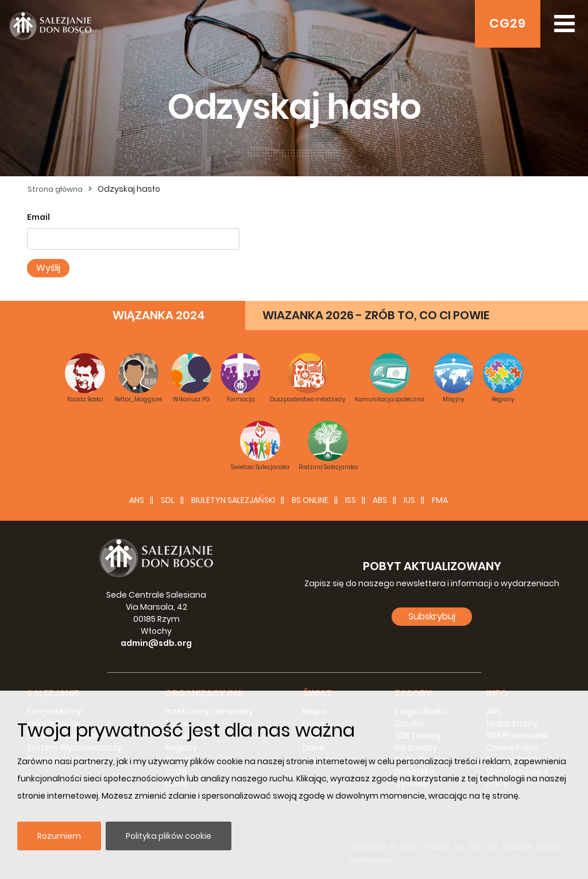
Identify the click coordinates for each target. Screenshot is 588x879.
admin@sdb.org (156, 643)
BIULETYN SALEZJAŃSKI (233, 500)
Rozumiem (59, 836)
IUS (409, 500)
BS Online (310, 500)
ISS (351, 500)
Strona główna (55, 189)
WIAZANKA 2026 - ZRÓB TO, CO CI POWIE (376, 315)
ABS (380, 500)
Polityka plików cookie (169, 836)
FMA (440, 500)
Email (38, 217)
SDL (168, 500)
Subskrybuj (432, 616)
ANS (137, 500)
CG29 (508, 23)
